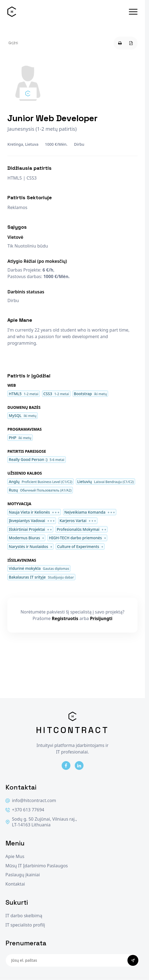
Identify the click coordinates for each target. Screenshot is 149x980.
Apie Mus (15, 857)
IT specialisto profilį (25, 925)
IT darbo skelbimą (24, 916)
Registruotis (65, 618)
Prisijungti (101, 618)
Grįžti (13, 43)
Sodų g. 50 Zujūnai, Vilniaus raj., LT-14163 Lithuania (41, 822)
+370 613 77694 (25, 810)
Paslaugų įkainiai (23, 875)
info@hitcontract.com (31, 801)
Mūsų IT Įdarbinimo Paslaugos (37, 866)
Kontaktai (15, 884)
